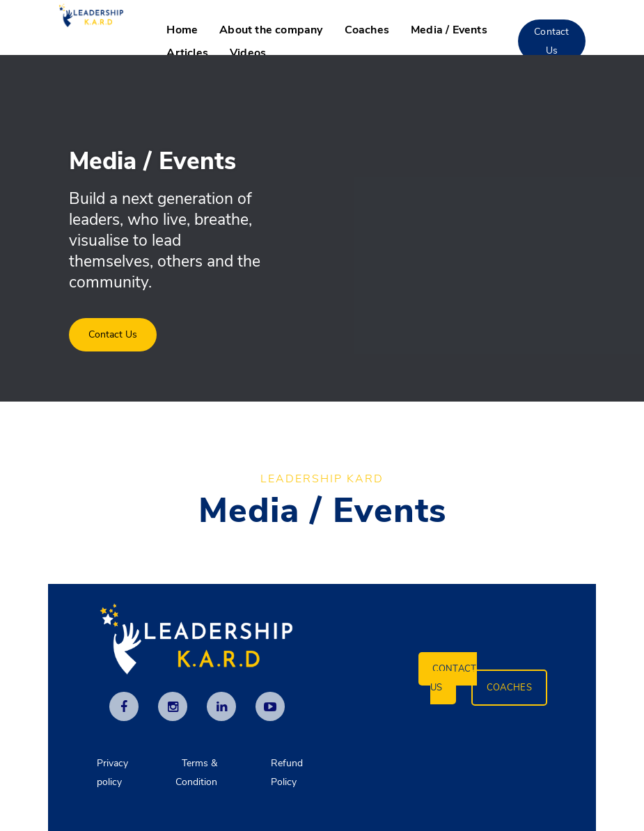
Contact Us (551, 41)
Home (182, 30)
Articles (187, 53)
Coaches (367, 30)
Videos (248, 53)
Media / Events (449, 30)
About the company (271, 30)
